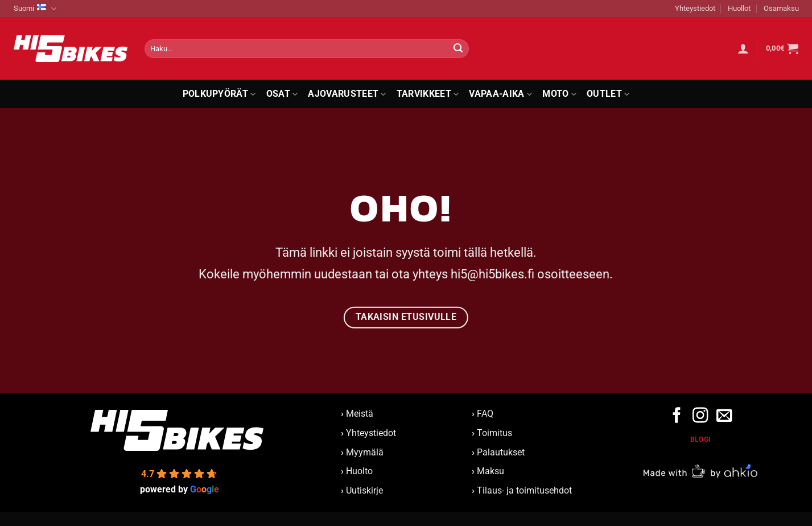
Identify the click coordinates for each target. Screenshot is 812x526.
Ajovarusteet (347, 94)
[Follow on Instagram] (700, 416)
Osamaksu (781, 8)
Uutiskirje (364, 490)
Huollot (739, 8)
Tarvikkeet (428, 94)
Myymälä (365, 452)
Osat (282, 94)
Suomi (35, 9)
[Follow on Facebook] (677, 416)
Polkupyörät (219, 94)
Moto (559, 94)
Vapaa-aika (500, 94)
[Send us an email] (724, 416)
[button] (743, 48)
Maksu (491, 471)
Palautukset (501, 452)
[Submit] (458, 49)
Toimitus (494, 433)
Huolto (359, 471)
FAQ (485, 414)
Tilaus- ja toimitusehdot (524, 490)
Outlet (608, 94)
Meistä (357, 414)
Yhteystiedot (695, 8)
